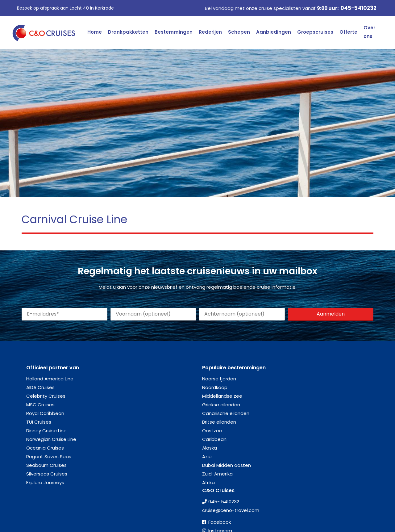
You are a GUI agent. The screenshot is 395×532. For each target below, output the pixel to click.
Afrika (208, 482)
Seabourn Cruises (46, 465)
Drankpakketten (128, 32)
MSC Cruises (40, 405)
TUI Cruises (39, 422)
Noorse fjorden (219, 379)
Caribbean (214, 439)
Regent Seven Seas (49, 457)
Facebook (220, 522)
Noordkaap (215, 387)
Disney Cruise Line (46, 431)
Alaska (210, 448)
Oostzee (212, 431)
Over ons (369, 32)
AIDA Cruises (40, 387)
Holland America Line (50, 379)
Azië (207, 457)
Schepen (239, 32)
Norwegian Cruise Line (51, 439)
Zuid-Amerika (217, 474)
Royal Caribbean (45, 413)
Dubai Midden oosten (227, 465)
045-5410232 (358, 8)
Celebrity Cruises (46, 396)
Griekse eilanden (221, 405)
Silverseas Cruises (47, 474)
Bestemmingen (174, 32)
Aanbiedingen (274, 32)
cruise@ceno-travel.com (231, 510)
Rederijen (210, 32)
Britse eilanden (219, 422)
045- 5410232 (224, 502)
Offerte (348, 32)
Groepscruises (315, 32)
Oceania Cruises (45, 448)
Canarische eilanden (226, 413)
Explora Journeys (45, 482)
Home (95, 32)
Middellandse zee (222, 396)
